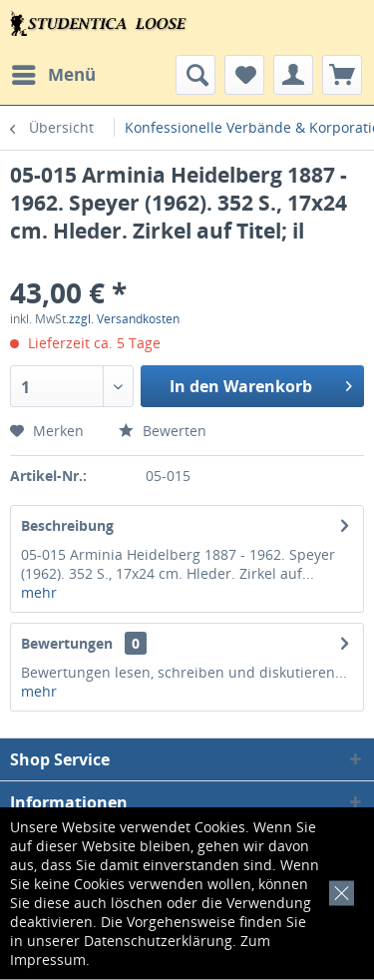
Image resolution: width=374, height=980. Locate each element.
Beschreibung (67, 525)
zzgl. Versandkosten (124, 319)
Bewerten (163, 431)
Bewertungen (67, 643)
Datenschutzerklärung (158, 941)
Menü (54, 72)
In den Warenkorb (261, 384)
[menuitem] (53, 75)
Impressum (48, 960)
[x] (338, 891)
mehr (39, 592)
